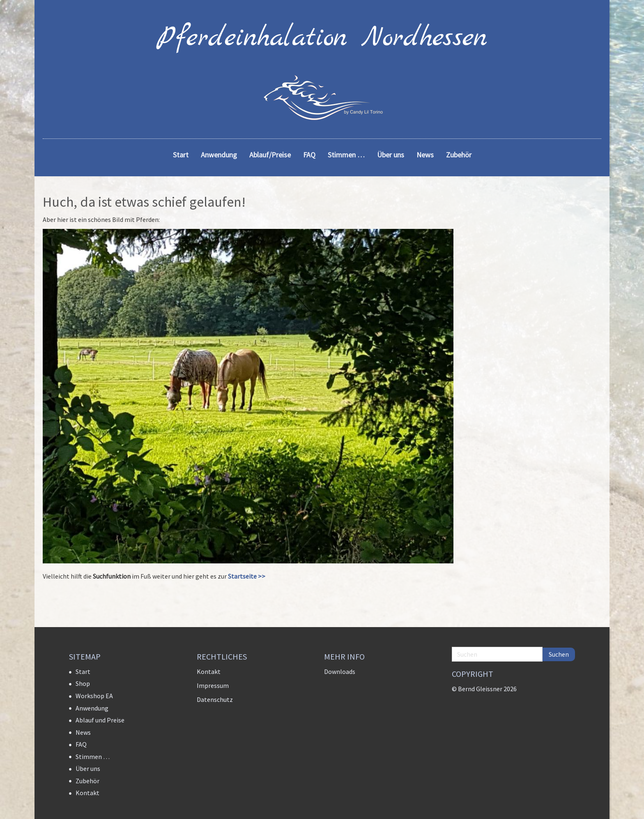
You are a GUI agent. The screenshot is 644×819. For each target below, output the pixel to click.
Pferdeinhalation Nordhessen (322, 38)
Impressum (213, 685)
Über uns (88, 768)
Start (83, 671)
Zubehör (87, 781)
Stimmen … (93, 757)
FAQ (81, 744)
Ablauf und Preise (100, 720)
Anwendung (92, 708)
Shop (83, 683)
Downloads (340, 671)
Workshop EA (94, 696)
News (83, 732)
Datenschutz (215, 699)
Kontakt (87, 793)
